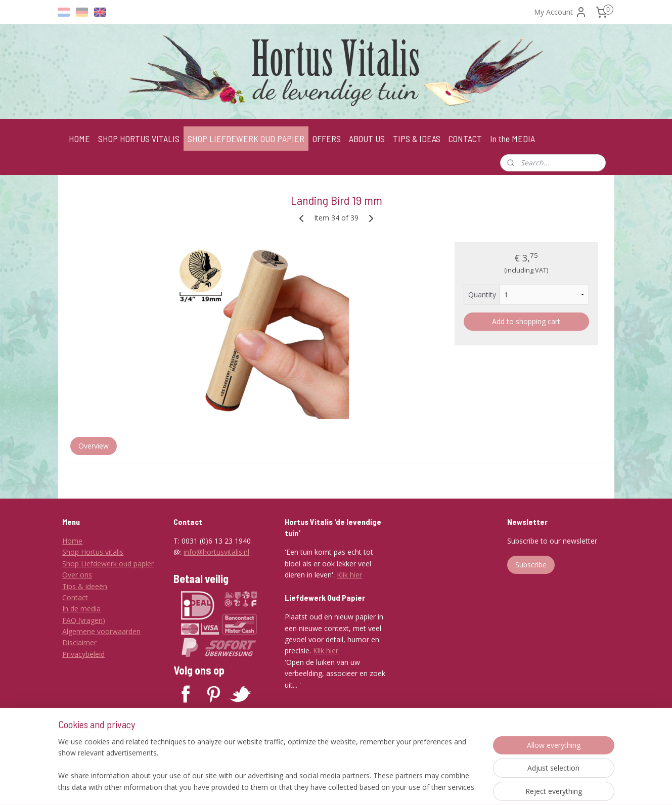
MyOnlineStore (472, 787)
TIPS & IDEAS (417, 139)
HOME (79, 139)
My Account (561, 12)
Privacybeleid (83, 654)
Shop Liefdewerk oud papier (108, 564)
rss (343, 787)
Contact (75, 597)
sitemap (321, 787)
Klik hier (349, 575)
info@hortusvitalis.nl (216, 552)
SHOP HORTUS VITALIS (139, 139)
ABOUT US (367, 139)
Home (72, 541)
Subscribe (531, 565)
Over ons (77, 575)
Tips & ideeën (85, 586)
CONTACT (465, 139)
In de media (81, 609)
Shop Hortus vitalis (93, 552)
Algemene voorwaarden (101, 631)
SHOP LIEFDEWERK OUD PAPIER (246, 139)
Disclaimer (79, 642)
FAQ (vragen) (84, 620)
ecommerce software (383, 787)
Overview (93, 446)
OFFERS (327, 139)
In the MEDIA (512, 139)
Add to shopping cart (526, 321)
